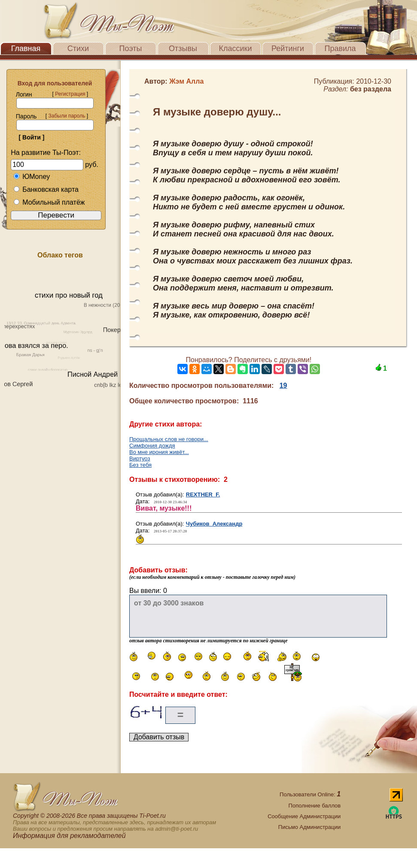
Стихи (78, 48)
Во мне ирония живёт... (159, 452)
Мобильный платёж (49, 202)
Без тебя (140, 465)
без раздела (371, 89)
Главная (26, 48)
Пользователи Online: (310, 794)
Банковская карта (46, 189)
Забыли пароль (67, 116)
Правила (340, 48)
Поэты (131, 48)
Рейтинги (288, 48)
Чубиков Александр (214, 524)
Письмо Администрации (309, 827)
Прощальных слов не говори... (169, 439)
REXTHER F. (203, 494)
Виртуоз (140, 458)
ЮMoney (32, 177)
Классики (236, 48)
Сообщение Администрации (304, 816)
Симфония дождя (152, 446)
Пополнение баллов (315, 806)
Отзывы (183, 48)
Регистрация (70, 94)
